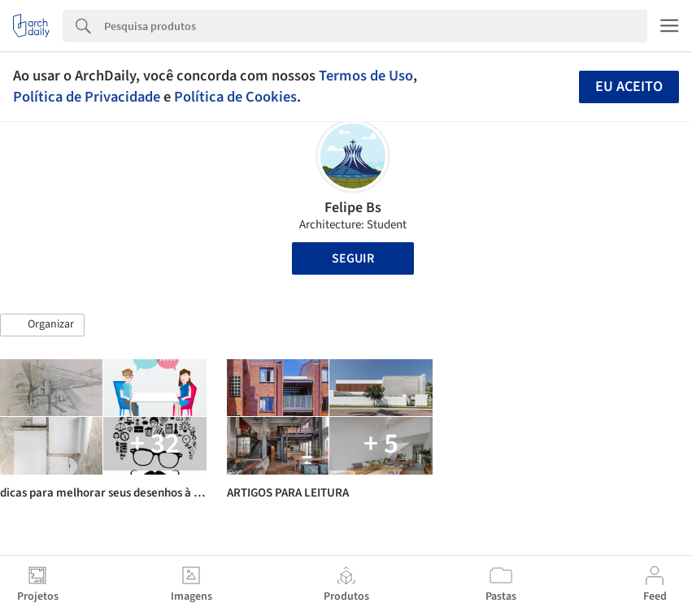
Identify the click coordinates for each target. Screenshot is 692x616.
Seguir (353, 258)
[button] (42, 325)
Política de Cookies (235, 97)
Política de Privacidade (87, 97)
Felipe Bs (353, 208)
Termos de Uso (366, 76)
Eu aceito (629, 87)
